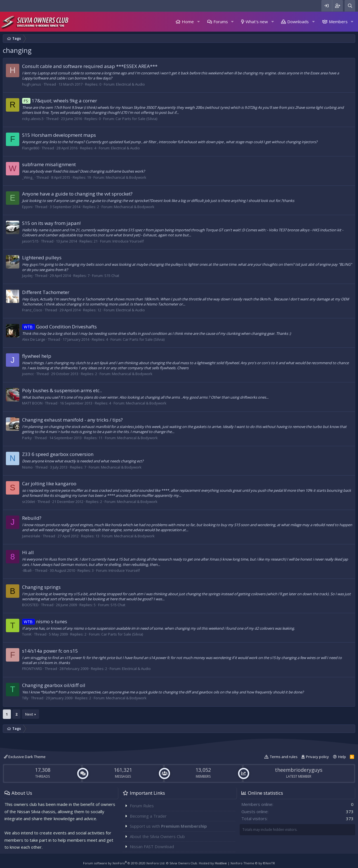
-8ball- (27, 570)
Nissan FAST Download (152, 846)
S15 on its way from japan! (51, 223)
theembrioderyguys (299, 770)
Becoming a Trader (148, 816)
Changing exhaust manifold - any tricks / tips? (72, 420)
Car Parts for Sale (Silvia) (136, 119)
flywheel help (37, 356)
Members (338, 22)
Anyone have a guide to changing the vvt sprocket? (77, 194)
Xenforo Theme (253, 863)
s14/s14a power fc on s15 (50, 651)
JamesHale (31, 536)
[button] (198, 22)
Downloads (298, 22)
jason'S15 (30, 241)
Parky (27, 438)
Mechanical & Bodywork (126, 177)
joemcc (28, 374)
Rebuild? (32, 518)
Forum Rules (142, 806)
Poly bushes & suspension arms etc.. (62, 390)
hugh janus (32, 84)
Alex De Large (34, 339)
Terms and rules (284, 757)
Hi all (28, 552)
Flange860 (31, 148)
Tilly (25, 698)
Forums (221, 22)
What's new (257, 22)
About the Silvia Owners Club (157, 836)
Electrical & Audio (130, 84)
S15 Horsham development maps (59, 135)
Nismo (27, 467)
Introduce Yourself (128, 241)
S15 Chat (112, 276)
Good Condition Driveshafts (59, 327)
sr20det (29, 502)
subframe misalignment (49, 164)
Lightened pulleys (42, 257)
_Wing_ (28, 177)
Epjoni (27, 207)
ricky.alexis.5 (33, 119)
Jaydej (27, 276)
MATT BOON (32, 403)
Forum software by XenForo (124, 863)
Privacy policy (317, 757)
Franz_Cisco (32, 310)
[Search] (350, 6)
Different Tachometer (46, 292)
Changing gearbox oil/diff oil (54, 685)
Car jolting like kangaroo (49, 484)
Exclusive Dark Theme (25, 757)
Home (188, 22)
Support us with (168, 826)
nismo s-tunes (45, 621)
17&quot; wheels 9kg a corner (60, 101)
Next (29, 714)
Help (342, 757)
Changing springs (41, 587)
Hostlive (221, 863)
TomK (27, 634)
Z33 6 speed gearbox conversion (58, 454)
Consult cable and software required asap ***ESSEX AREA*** (90, 66)
